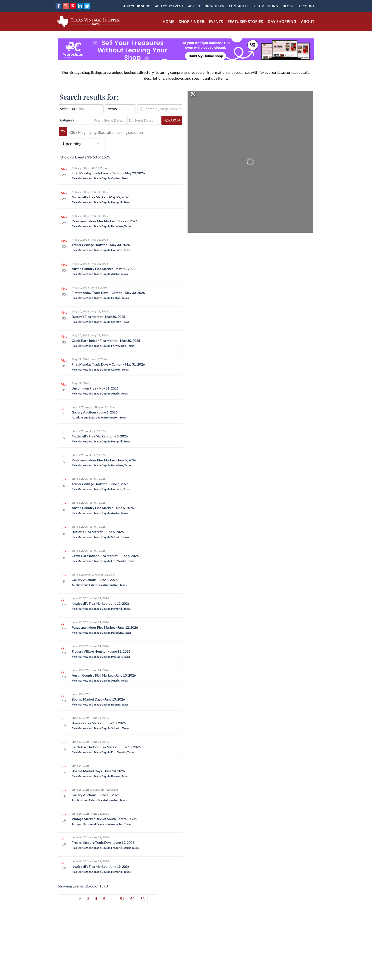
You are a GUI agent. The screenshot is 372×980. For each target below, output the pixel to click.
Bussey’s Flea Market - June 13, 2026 (99, 723)
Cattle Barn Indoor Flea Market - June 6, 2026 (105, 556)
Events (216, 22)
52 (132, 899)
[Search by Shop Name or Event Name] (160, 109)
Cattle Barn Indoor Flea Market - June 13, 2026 (106, 747)
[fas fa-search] (172, 120)
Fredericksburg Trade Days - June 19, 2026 (103, 843)
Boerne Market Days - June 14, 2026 (98, 771)
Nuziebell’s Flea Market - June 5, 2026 (100, 436)
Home (168, 22)
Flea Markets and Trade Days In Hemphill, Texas (101, 202)
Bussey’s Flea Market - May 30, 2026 (98, 317)
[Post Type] (120, 109)
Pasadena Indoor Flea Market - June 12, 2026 (105, 627)
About (308, 22)
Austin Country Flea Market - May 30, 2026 (104, 269)
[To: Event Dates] (144, 120)
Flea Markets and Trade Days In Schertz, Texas (100, 322)
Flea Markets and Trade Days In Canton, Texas (100, 178)
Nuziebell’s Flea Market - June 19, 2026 (101, 866)
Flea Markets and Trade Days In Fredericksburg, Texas (105, 848)
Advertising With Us (206, 6)
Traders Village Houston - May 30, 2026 (101, 245)
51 (122, 899)
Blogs (288, 6)
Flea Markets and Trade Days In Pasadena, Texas (101, 226)
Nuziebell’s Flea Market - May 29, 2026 (100, 197)
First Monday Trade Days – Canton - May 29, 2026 (108, 173)
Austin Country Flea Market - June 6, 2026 (103, 508)
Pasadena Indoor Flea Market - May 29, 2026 (105, 221)
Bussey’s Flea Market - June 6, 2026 (98, 532)
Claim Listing (266, 6)
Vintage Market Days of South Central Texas (104, 819)
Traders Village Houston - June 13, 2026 (101, 651)
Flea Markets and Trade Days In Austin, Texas (100, 274)
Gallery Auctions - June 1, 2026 (95, 412)
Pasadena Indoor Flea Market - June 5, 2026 (104, 460)
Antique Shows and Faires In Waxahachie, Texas (101, 824)
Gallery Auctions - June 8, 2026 (95, 580)
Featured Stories (245, 22)
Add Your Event (169, 6)
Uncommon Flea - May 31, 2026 (95, 388)
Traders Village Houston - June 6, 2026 (100, 484)
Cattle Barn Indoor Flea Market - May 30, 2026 (106, 341)
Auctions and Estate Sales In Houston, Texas (99, 417)
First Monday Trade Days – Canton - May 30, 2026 (108, 293)
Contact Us (239, 6)
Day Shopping (282, 22)
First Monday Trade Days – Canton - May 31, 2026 (108, 364)
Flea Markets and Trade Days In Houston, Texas (101, 250)
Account (306, 6)
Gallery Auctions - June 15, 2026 (96, 795)
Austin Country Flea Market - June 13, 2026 (104, 675)
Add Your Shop (137, 6)
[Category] (75, 120)
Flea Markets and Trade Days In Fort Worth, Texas (103, 346)
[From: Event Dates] (109, 120)
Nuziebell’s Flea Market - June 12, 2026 (101, 603)
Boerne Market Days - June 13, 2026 (98, 699)
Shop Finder (192, 22)
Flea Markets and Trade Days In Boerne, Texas (100, 704)
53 (142, 899)
